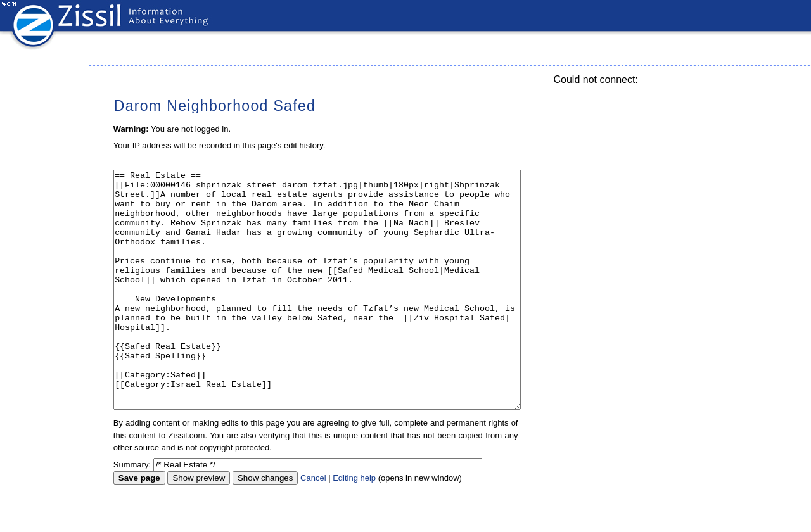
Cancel (313, 525)
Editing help (354, 525)
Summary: (132, 512)
